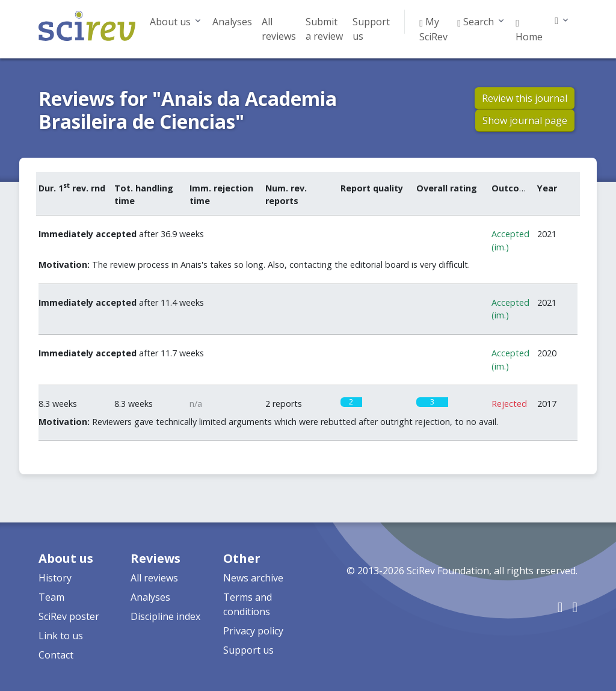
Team (51, 597)
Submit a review (324, 29)
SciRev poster (69, 616)
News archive (253, 578)
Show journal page (525, 120)
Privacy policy (253, 631)
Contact (56, 655)
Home (529, 30)
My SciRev (433, 29)
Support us (371, 29)
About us (170, 22)
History (55, 578)
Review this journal (525, 98)
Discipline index (165, 616)
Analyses (232, 22)
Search (476, 22)
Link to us (61, 636)
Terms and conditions (248, 604)
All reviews (279, 29)
